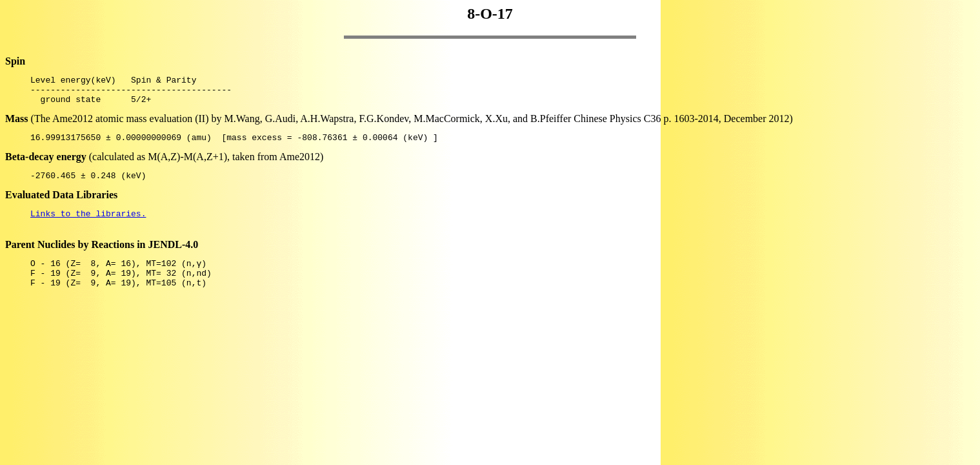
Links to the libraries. (88, 225)
